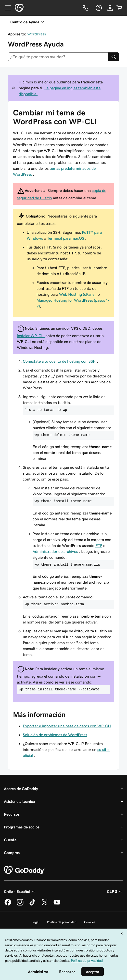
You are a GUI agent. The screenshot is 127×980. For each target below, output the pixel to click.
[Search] (114, 57)
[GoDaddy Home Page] (24, 870)
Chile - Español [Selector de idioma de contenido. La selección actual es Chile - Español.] (20, 891)
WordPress (37, 34)
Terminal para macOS (66, 238)
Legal (35, 922)
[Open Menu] (6, 8)
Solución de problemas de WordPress (55, 735)
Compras (12, 853)
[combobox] (58, 57)
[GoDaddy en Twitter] (45, 905)
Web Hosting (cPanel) (78, 294)
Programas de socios (22, 827)
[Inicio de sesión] (110, 8)
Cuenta (10, 840)
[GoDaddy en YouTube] (57, 905)
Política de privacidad (62, 922)
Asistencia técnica (19, 801)
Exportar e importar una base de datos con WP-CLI (67, 726)
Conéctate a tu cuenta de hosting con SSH (59, 361)
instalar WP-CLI (31, 336)
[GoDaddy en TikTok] (32, 905)
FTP (99, 545)
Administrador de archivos (55, 551)
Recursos (12, 814)
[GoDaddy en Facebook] (8, 905)
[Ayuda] (98, 8)
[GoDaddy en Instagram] (20, 905)
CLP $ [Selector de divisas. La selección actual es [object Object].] (115, 891)
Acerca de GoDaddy (21, 789)
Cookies (90, 922)
